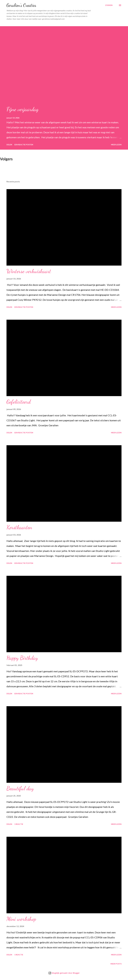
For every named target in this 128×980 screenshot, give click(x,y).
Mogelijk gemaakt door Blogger (64, 973)
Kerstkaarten (19, 527)
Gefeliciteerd (19, 402)
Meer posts (116, 964)
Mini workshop (21, 919)
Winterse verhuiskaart (29, 271)
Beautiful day (20, 788)
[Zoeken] (109, 5)
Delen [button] (9, 145)
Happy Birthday (22, 658)
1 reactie (19, 824)
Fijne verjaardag (22, 109)
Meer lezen (116, 145)
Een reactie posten (24, 145)
